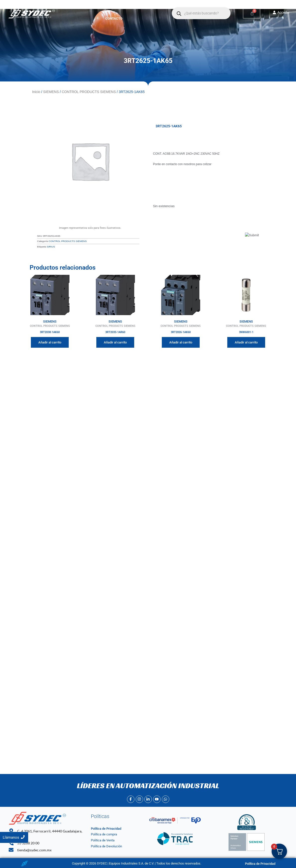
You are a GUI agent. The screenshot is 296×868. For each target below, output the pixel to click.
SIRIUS (51, 247)
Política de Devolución (106, 846)
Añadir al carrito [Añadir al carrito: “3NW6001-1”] (246, 342)
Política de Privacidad (106, 829)
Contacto (114, 19)
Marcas (135, 8)
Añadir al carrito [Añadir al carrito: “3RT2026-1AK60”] (181, 342)
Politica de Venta (103, 840)
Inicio (89, 8)
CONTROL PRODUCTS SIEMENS (89, 92)
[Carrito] (252, 13)
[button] (135, 8)
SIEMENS (51, 92)
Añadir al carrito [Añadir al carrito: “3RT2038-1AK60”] (50, 342)
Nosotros (110, 8)
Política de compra (104, 834)
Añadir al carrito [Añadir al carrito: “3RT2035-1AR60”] (115, 342)
